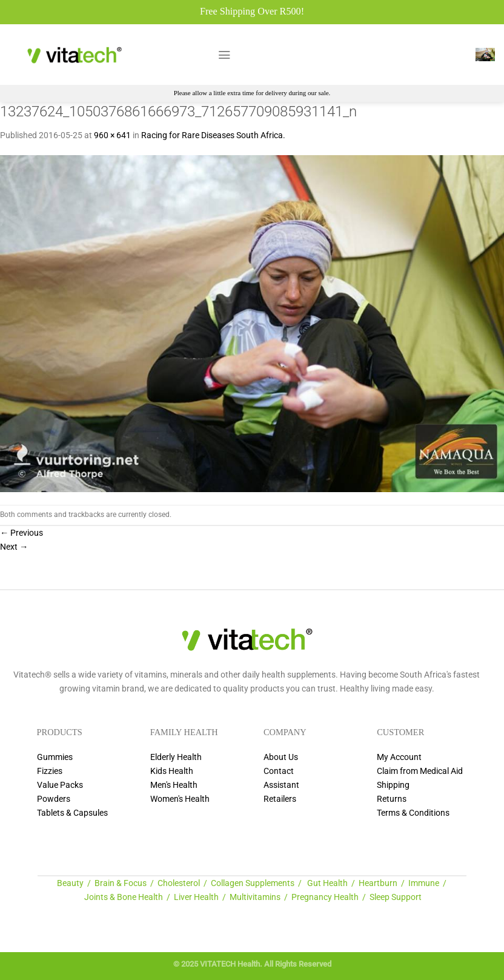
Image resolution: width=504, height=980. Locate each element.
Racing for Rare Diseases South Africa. (213, 135)
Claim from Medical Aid (420, 771)
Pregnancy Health (325, 897)
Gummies (55, 757)
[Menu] (224, 55)
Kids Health (172, 771)
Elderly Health (176, 757)
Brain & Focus (121, 883)
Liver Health (196, 897)
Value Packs (60, 785)
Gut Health (327, 883)
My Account (399, 757)
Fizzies (50, 771)
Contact (279, 771)
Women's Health (180, 799)
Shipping (393, 785)
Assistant (281, 785)
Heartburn (378, 883)
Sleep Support (396, 897)
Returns (392, 799)
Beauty (70, 883)
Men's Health (174, 785)
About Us (281, 757)
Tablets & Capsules (72, 813)
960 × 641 (112, 135)
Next (14, 547)
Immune (424, 883)
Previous (22, 533)
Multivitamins (255, 897)
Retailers (280, 799)
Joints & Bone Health (124, 897)
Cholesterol (179, 883)
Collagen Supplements (253, 883)
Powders (54, 799)
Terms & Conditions (413, 813)
